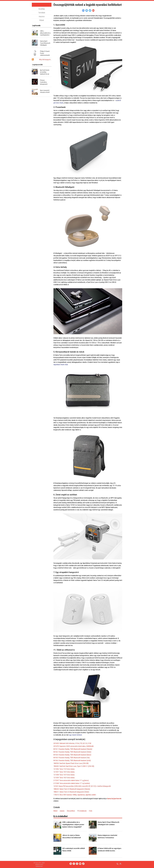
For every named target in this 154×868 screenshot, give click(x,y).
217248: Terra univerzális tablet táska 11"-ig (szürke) (72, 783)
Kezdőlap (42, 9)
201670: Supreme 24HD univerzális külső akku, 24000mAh (74, 746)
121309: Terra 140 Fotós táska (64, 778)
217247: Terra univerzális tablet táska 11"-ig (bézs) (71, 780)
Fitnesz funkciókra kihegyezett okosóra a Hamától (44, 84)
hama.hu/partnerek (114, 799)
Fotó (91, 811)
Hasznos (42, 17)
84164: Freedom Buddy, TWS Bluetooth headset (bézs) (72, 755)
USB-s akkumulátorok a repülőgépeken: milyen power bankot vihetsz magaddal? (73, 825)
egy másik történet (75, 735)
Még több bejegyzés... (45, 60)
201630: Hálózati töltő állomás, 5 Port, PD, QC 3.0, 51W (72, 743)
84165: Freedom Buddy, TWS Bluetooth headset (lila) (71, 758)
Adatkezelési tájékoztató (39, 865)
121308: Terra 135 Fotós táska (64, 775)
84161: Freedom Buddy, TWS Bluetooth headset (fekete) (73, 749)
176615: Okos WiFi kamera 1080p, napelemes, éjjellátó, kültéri (75, 795)
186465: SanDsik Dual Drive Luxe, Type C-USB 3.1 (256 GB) (74, 766)
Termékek (42, 13)
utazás (62, 811)
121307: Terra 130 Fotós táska (64, 772)
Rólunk (42, 20)
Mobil (55, 811)
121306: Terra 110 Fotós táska (64, 769)
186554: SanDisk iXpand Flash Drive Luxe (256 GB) (71, 763)
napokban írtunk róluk (61, 365)
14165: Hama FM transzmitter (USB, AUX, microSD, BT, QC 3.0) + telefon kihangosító (82, 786)
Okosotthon (71, 811)
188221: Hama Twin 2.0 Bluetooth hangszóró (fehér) (71, 792)
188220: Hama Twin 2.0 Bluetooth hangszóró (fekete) (72, 789)
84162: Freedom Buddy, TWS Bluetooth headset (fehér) (72, 752)
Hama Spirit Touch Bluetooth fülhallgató (45, 43)
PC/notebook (82, 811)
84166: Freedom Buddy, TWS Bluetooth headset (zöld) (72, 760)
